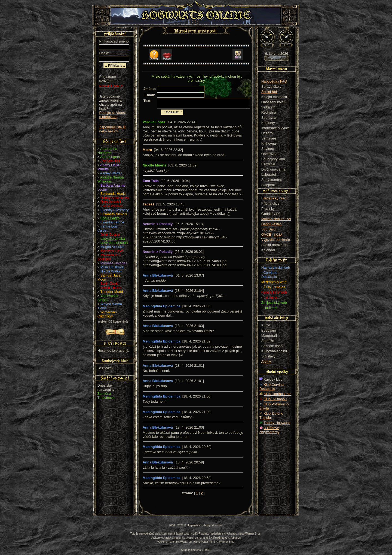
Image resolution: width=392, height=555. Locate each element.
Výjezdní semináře (276, 240)
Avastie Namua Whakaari (111, 179)
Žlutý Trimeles (274, 287)
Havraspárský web (276, 267)
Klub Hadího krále (278, 394)
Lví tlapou (271, 297)
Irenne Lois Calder (108, 228)
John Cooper (110, 234)
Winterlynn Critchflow (107, 314)
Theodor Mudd (112, 292)
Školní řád (269, 92)
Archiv (266, 361)
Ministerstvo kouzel (276, 219)
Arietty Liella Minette (108, 167)
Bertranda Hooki (113, 194)
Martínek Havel (112, 251)
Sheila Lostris (111, 288)
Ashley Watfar (111, 173)
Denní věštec (272, 224)
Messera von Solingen (109, 257)
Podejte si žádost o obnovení (112, 115)
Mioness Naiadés (114, 263)
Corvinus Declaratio (269, 275)
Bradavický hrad (274, 198)
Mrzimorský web (274, 282)
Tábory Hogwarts (277, 423)
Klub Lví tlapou (275, 399)
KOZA (278, 235)
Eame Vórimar (112, 206)
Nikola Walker (111, 271)
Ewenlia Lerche (112, 222)
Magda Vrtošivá (112, 247)
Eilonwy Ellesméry (115, 210)
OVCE (266, 234)
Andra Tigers (110, 157)
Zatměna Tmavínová (106, 396)
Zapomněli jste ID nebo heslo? (113, 129)
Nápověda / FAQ (274, 81)
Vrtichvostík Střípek (108, 298)
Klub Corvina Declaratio (272, 387)
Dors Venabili (111, 202)
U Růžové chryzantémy (269, 430)
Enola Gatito (110, 218)
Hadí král (270, 308)
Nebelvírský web (274, 292)
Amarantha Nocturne (107, 151)
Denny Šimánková (115, 198)
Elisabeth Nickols (114, 214)
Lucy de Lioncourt (114, 243)
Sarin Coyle (109, 283)
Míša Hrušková (112, 267)
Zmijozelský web (274, 303)
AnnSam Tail (110, 161)
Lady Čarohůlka (113, 239)
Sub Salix (269, 229)
